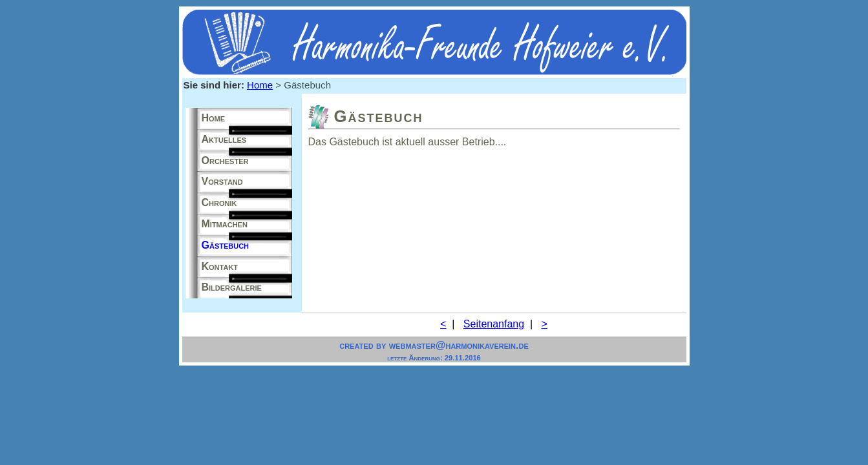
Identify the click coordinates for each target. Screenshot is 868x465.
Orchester (225, 160)
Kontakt (220, 266)
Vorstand (222, 181)
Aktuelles (224, 139)
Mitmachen (225, 224)
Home (260, 85)
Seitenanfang (494, 324)
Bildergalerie (232, 287)
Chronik (219, 202)
